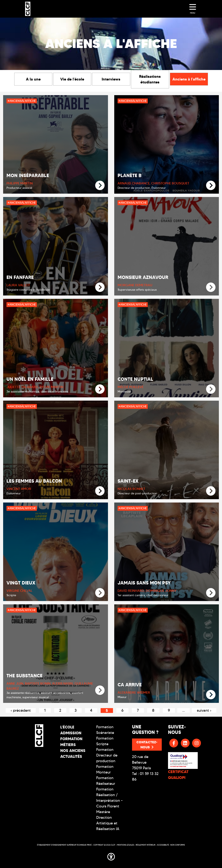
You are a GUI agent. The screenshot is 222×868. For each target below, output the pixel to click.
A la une (33, 79)
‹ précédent (21, 710)
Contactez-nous (147, 745)
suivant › (204, 710)
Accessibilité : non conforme (171, 845)
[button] (111, 856)
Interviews (111, 79)
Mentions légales (126, 845)
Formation (71, 739)
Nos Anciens (73, 751)
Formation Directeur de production (107, 755)
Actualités (71, 756)
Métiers (68, 745)
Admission (71, 733)
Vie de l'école (72, 79)
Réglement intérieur (146, 845)
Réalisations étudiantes (150, 79)
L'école (67, 727)
